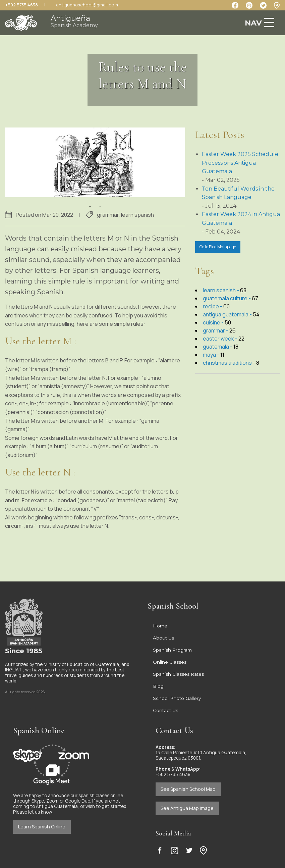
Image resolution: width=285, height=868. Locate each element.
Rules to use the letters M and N (142, 75)
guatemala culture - (227, 298)
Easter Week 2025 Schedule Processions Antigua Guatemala (240, 163)
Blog (158, 686)
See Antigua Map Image (187, 808)
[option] (95, 162)
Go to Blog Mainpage (218, 247)
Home (160, 626)
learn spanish (137, 215)
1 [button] (90, 202)
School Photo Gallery (177, 698)
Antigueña (74, 21)
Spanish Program (172, 650)
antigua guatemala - (228, 314)
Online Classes (170, 662)
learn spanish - (221, 290)
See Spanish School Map (188, 789)
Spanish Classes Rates (178, 674)
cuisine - (214, 322)
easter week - (221, 339)
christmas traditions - (230, 363)
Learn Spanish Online (42, 827)
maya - (212, 355)
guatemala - (218, 347)
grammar (108, 215)
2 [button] (100, 202)
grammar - (216, 330)
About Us (163, 638)
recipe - (213, 306)
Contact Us (165, 710)
